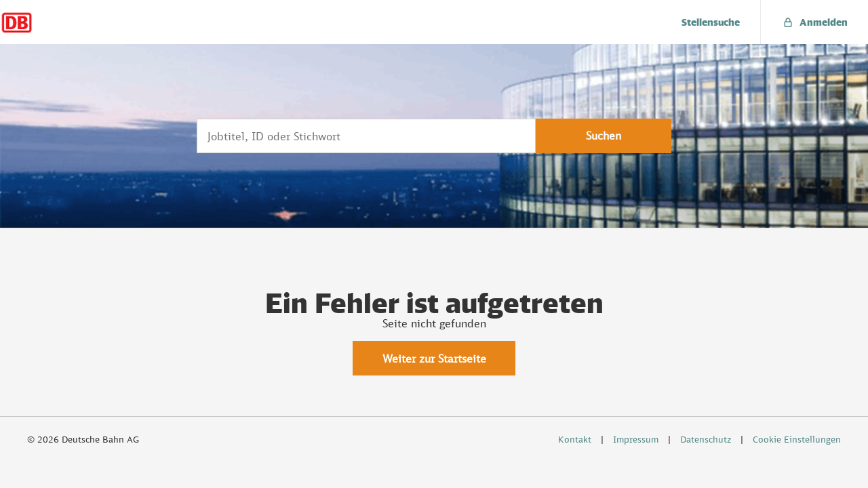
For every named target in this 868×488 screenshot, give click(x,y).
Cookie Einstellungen (797, 439)
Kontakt (575, 439)
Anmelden (814, 22)
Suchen (604, 136)
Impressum (636, 439)
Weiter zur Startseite (434, 359)
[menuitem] (711, 22)
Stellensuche (711, 22)
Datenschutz (706, 439)
